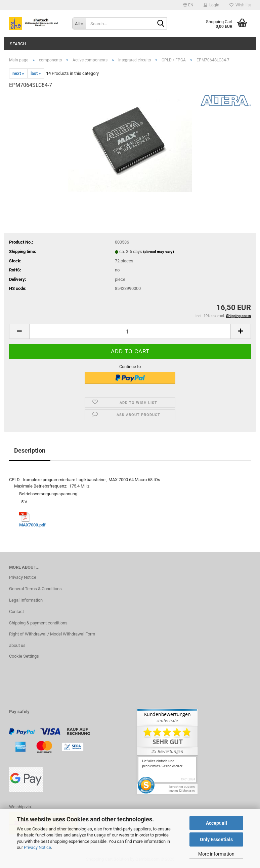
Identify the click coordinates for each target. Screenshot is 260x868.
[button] (188, 5)
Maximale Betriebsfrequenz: (41, 486)
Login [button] (211, 5)
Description (30, 450)
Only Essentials (216, 839)
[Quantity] (130, 331)
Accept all (216, 823)
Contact (16, 611)
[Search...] (79, 23)
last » (36, 73)
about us (17, 645)
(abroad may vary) (159, 252)
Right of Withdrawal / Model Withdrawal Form (52, 634)
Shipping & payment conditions (38, 623)
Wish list (240, 5)
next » (18, 73)
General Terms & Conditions (35, 589)
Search (18, 44)
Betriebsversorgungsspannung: (33, 494)
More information (216, 854)
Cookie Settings (24, 656)
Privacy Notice (37, 847)
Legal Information (26, 600)
